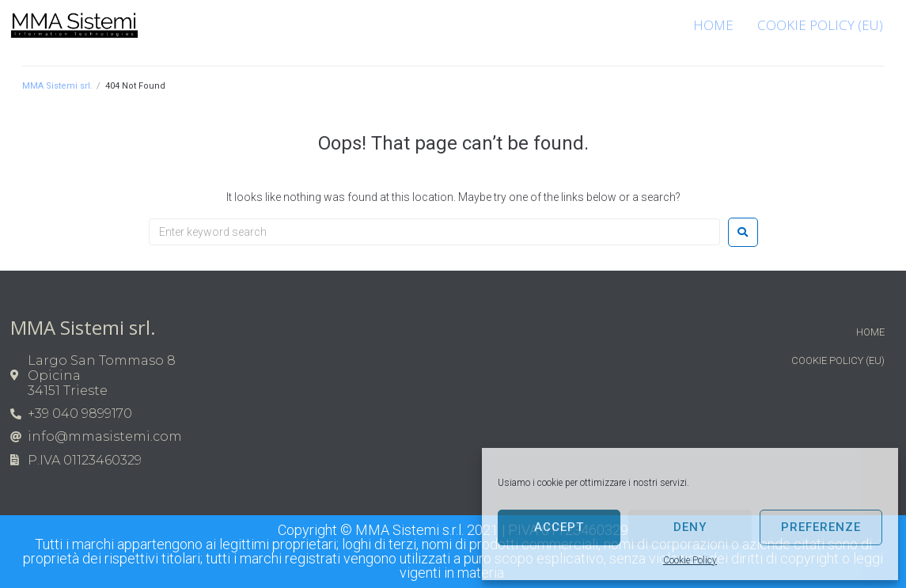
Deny (690, 527)
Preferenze (821, 527)
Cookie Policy (690, 560)
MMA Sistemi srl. (57, 86)
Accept (559, 527)
